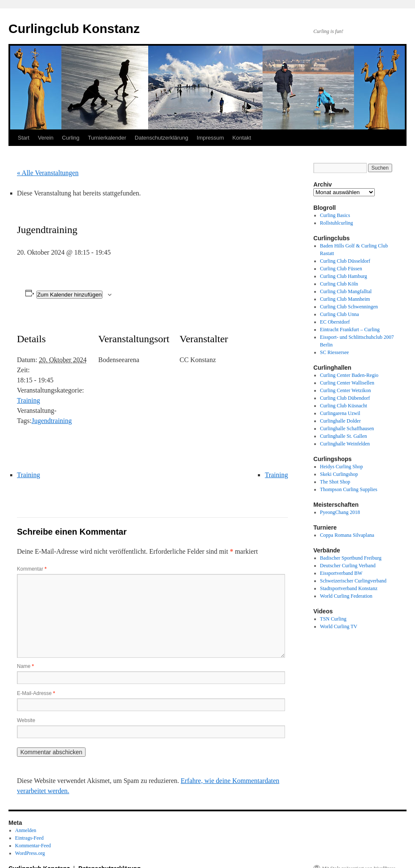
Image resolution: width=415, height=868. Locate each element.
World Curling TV (339, 626)
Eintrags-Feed (29, 838)
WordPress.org (30, 853)
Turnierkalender (107, 138)
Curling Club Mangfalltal (346, 291)
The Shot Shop (335, 482)
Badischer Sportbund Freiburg (351, 558)
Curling (71, 138)
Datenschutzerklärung (161, 138)
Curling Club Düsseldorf (345, 261)
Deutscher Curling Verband (348, 566)
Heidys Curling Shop (342, 467)
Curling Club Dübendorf (345, 398)
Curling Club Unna (340, 314)
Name (25, 666)
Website (26, 720)
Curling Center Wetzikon (346, 390)
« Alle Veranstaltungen (48, 173)
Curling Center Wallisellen (347, 383)
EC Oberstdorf (335, 322)
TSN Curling (333, 619)
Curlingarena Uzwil (340, 413)
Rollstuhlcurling (337, 223)
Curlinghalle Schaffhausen (347, 429)
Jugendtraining (51, 421)
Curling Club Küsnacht (344, 406)
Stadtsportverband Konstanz (349, 588)
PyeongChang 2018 (340, 512)
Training (29, 400)
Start (24, 138)
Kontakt (242, 138)
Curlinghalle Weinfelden (345, 444)
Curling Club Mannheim (345, 299)
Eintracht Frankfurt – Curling (350, 330)
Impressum (210, 138)
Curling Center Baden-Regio (349, 375)
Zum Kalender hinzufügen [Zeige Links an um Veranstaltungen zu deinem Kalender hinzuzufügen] (70, 295)
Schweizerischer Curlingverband (353, 581)
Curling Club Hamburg (344, 276)
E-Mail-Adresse (36, 693)
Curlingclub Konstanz (74, 29)
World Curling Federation (346, 596)
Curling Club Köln (339, 284)
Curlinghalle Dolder (340, 421)
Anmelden (26, 830)
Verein (46, 138)
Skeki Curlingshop (339, 474)
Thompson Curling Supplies (349, 489)
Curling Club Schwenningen (349, 307)
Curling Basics (335, 215)
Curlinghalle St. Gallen (344, 436)
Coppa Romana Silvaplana (347, 535)
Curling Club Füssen (341, 269)
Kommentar (32, 569)
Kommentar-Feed (33, 846)
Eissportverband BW (341, 573)
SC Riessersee (335, 352)
